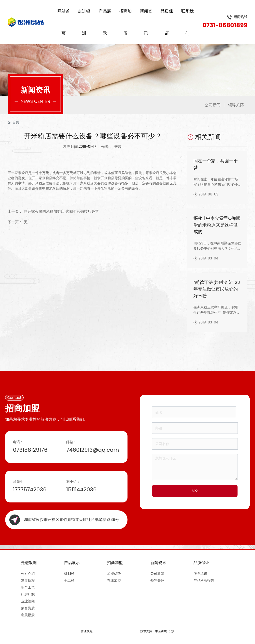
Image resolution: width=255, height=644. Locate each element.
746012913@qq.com (93, 450)
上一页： (15, 211)
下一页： (15, 222)
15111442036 (81, 490)
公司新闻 (213, 105)
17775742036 (30, 490)
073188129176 (30, 450)
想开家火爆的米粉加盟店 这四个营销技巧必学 (61, 211)
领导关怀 (236, 105)
